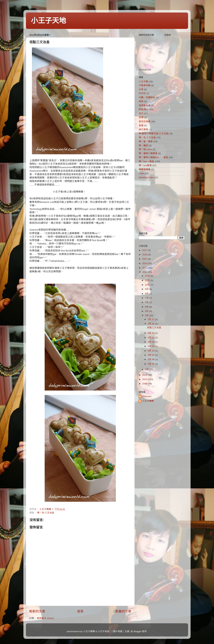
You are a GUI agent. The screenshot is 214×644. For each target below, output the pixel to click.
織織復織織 (145, 169)
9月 (147, 289)
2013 (145, 268)
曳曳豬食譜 (145, 105)
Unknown (147, 396)
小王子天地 (48, 21)
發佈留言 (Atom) (45, 618)
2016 (145, 255)
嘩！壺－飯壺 (146, 142)
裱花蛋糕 (143, 129)
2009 (145, 384)
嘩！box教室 (145, 165)
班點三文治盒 (154, 328)
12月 (148, 276)
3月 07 (151, 355)
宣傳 (141, 117)
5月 (147, 307)
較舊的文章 (123, 611)
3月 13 (151, 351)
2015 (145, 259)
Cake (141, 173)
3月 (147, 315)
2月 (147, 369)
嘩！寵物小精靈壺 (148, 153)
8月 (147, 294)
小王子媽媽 (148, 401)
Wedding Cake (146, 177)
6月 (147, 302)
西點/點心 (144, 109)
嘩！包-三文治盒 (46, 513)
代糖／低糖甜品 (147, 97)
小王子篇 (143, 82)
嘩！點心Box (145, 149)
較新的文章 (37, 611)
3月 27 (151, 319)
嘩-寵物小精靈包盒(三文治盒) (154, 133)
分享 (141, 89)
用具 (141, 101)
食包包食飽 (145, 121)
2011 (145, 375)
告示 (141, 113)
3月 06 (151, 359)
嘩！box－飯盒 (146, 161)
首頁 (80, 611)
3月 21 (151, 338)
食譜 (141, 125)
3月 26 (151, 324)
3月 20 (151, 342)
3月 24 (151, 333)
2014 (145, 263)
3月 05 (151, 364)
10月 (148, 285)
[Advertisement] (160, 205)
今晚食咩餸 (145, 85)
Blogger (138, 631)
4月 (147, 311)
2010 (145, 379)
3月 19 (151, 346)
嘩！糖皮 (143, 146)
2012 (145, 272)
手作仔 (142, 93)
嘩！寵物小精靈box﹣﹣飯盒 (153, 157)
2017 (145, 250)
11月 (148, 280)
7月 (147, 298)
